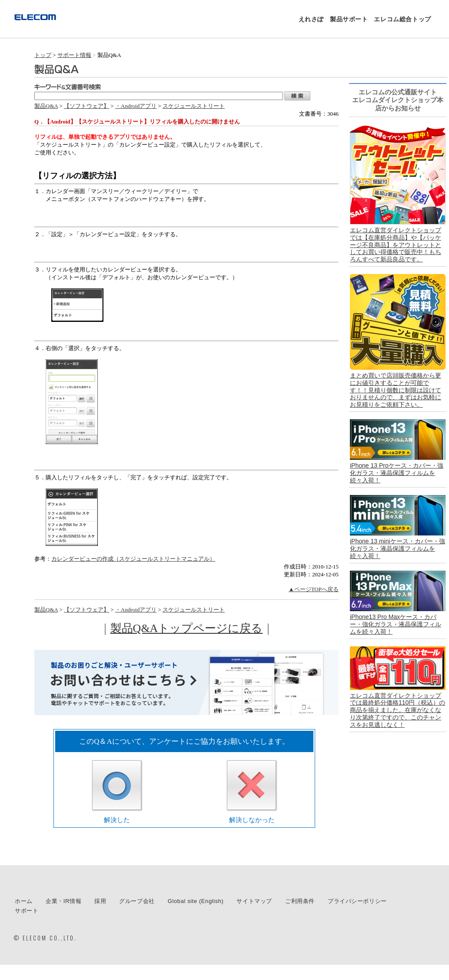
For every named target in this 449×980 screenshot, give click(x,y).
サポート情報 (74, 55)
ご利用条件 (300, 901)
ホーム (24, 901)
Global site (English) (196, 901)
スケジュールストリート (194, 106)
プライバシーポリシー (357, 901)
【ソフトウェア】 (86, 106)
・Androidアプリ (136, 106)
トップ (43, 55)
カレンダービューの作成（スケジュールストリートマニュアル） (133, 559)
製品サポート (349, 19)
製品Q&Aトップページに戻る (187, 628)
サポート (27, 911)
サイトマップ (254, 901)
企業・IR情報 (63, 901)
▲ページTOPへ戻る (314, 589)
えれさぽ (311, 19)
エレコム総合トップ (402, 19)
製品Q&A (46, 106)
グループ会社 (137, 901)
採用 (100, 901)
